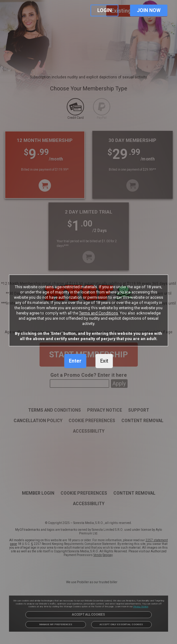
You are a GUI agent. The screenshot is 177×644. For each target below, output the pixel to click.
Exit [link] (104, 361)
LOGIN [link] (104, 10)
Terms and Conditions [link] (99, 313)
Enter (75, 361)
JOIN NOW (149, 10)
